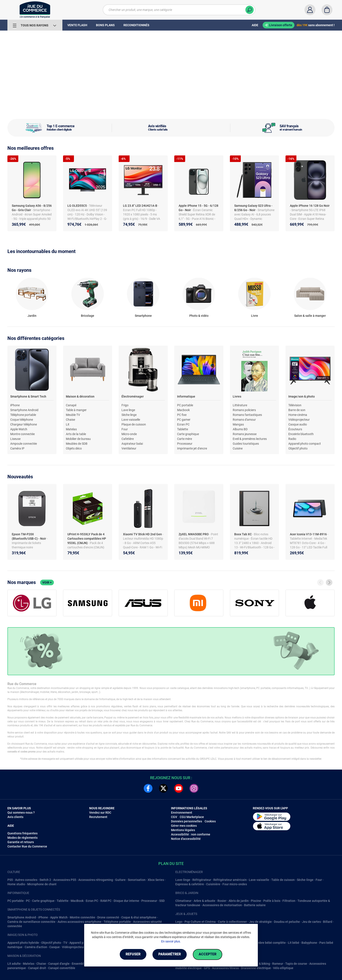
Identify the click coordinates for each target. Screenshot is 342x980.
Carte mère (185, 439)
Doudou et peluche (287, 922)
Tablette (183, 429)
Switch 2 (45, 880)
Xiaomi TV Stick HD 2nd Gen (143, 534)
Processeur (185, 444)
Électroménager (133, 396)
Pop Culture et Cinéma (200, 922)
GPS (207, 968)
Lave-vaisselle (259, 880)
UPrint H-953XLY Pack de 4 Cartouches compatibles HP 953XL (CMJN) (87, 539)
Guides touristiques (246, 444)
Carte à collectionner (232, 922)
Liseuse (15, 439)
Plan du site (171, 864)
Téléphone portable (23, 415)
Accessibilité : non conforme (191, 834)
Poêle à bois (272, 901)
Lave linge (128, 410)
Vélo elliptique (283, 968)
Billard (328, 922)
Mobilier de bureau (78, 439)
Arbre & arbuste (204, 901)
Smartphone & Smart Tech (28, 396)
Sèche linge (129, 415)
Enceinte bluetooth (301, 434)
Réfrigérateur (202, 880)
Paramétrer (170, 954)
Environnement (182, 813)
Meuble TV (73, 415)
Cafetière (128, 439)
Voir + (47, 582)
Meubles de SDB (77, 444)
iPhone (15, 405)
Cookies (210, 821)
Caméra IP (17, 448)
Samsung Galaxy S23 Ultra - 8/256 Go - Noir (253, 208)
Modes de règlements (22, 838)
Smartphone (143, 316)
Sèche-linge (305, 880)
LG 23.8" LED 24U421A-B (140, 206)
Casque (55, 947)
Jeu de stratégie (260, 922)
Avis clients (15, 817)
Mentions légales (183, 830)
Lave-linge (183, 880)
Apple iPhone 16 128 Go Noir (310, 206)
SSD (162, 901)
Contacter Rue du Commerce (27, 846)
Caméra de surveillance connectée (31, 922)
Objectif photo (298, 448)
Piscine (256, 901)
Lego (179, 922)
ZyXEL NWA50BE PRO (194, 534)
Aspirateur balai (132, 444)
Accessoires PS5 (65, 880)
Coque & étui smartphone (139, 917)
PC (28, 901)
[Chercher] (250, 10)
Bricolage (88, 316)
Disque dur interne (126, 901)
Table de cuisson (283, 880)
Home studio (16, 884)
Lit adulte (14, 964)
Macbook (183, 410)
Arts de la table (76, 434)
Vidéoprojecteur (299, 420)
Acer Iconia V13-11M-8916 (309, 534)
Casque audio (298, 424)
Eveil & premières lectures (250, 439)
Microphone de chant (42, 884)
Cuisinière (213, 884)
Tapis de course (296, 964)
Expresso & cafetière (190, 884)
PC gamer (184, 420)
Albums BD (240, 429)
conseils (12, 752)
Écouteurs (295, 429)
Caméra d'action (36, 947)
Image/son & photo (302, 396)
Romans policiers (244, 410)
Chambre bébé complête (269, 943)
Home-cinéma (298, 415)
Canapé (71, 405)
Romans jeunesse (245, 434)
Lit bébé (294, 943)
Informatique (186, 396)
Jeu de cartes (311, 922)
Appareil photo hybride (23, 943)
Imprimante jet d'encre (192, 448)
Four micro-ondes (235, 884)
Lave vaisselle (131, 420)
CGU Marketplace (192, 817)
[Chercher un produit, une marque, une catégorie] (179, 10)
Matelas (71, 429)
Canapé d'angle (59, 964)
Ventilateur (129, 448)
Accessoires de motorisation (222, 905)
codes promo (28, 752)
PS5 (10, 880)
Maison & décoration (80, 396)
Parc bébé (326, 943)
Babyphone (309, 943)
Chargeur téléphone (24, 424)
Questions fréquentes (22, 833)
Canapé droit (37, 968)
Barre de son (297, 410)
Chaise (70, 420)
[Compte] (310, 10)
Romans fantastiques (247, 415)
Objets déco (74, 448)
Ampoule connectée (24, 444)
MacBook (77, 901)
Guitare (120, 880)
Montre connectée (22, 434)
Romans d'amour (244, 420)
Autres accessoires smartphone (80, 922)
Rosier (222, 901)
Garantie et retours (21, 842)
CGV (174, 817)
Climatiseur (183, 901)
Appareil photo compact (305, 444)
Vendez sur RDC (100, 813)
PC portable (185, 405)
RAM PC (106, 901)
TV (65, 943)
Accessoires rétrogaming (96, 880)
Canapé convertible (62, 968)
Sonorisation (137, 880)
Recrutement (98, 817)
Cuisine (238, 448)
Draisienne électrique (256, 968)
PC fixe (182, 415)
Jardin (32, 316)
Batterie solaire (255, 905)
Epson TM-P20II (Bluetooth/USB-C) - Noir (29, 536)
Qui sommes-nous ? (21, 813)
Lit (68, 424)
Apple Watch (19, 429)
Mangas (238, 424)
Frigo (125, 405)
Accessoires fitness (225, 968)
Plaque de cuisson (134, 424)
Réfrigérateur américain (230, 880)
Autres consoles (26, 880)
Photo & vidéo (199, 316)
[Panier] (327, 10)
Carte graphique (188, 434)
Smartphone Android (24, 410)
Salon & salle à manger (310, 316)
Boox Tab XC (243, 534)
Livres (237, 396)
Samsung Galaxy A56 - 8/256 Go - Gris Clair (32, 208)
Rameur (278, 964)
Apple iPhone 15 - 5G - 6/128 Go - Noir (198, 208)
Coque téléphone (22, 420)
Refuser (133, 954)
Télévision (295, 405)
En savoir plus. (171, 941)
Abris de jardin (239, 901)
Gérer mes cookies (184, 826)
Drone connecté (108, 917)
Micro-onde (129, 434)
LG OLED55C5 (77, 206)
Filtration (289, 901)
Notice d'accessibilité (186, 839)
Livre (255, 316)
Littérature (240, 405)
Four (125, 429)
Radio (292, 439)
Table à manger (76, 410)
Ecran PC (183, 424)
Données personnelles (186, 821)
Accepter (208, 954)
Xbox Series (156, 880)
